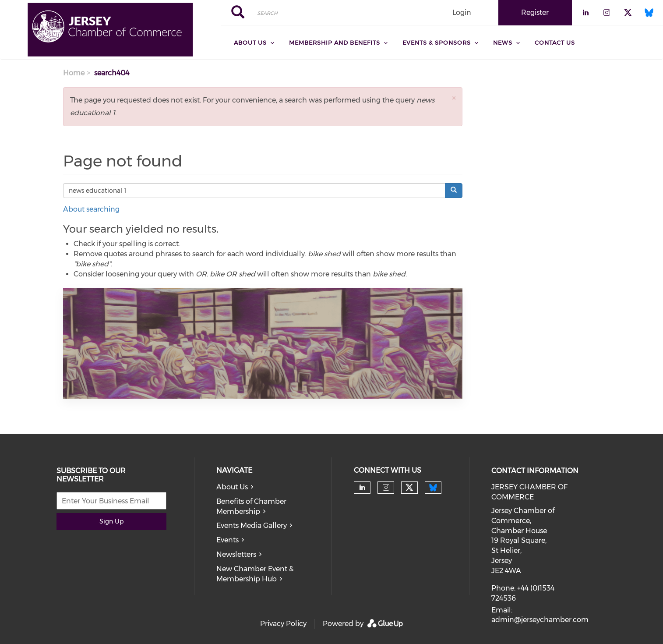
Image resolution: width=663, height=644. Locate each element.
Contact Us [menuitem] (555, 42)
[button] (454, 98)
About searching (91, 209)
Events (227, 540)
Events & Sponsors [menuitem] (437, 42)
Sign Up (111, 521)
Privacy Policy (283, 624)
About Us (232, 487)
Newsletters (236, 554)
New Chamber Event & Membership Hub (255, 574)
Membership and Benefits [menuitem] (335, 42)
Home (74, 73)
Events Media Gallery (252, 525)
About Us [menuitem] (250, 42)
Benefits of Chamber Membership (251, 506)
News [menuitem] (503, 42)
